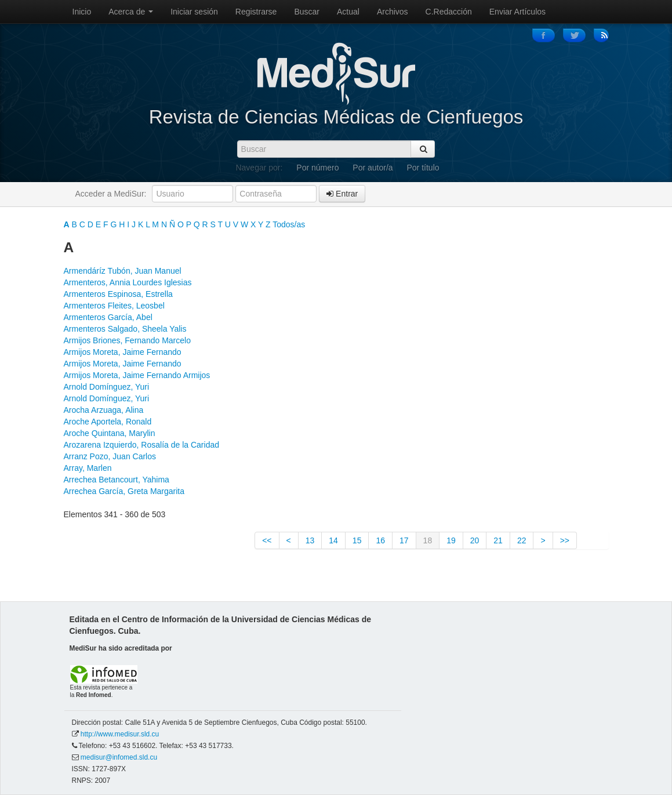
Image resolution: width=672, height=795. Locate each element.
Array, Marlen (88, 468)
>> (565, 540)
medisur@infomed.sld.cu (119, 757)
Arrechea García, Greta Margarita (124, 491)
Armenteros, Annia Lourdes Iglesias (128, 282)
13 (310, 540)
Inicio (82, 12)
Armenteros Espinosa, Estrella (118, 294)
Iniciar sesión (194, 12)
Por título (423, 168)
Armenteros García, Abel (108, 317)
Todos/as (289, 224)
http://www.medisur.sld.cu (120, 734)
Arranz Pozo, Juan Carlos (110, 456)
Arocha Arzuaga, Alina (104, 410)
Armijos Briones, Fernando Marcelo (127, 340)
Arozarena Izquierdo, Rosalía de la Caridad (142, 445)
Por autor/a (373, 168)
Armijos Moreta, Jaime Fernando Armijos (137, 375)
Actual (348, 12)
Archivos (393, 12)
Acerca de (131, 12)
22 (522, 540)
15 (357, 540)
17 (404, 540)
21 (498, 540)
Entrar (342, 194)
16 (380, 540)
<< (267, 540)
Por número (317, 168)
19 (451, 540)
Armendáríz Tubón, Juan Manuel (123, 271)
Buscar (307, 12)
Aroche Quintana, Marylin (110, 433)
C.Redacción (449, 12)
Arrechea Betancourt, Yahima (117, 480)
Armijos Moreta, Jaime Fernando (123, 352)
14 (333, 540)
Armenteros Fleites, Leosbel (114, 306)
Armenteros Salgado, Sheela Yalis (125, 329)
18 (428, 540)
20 (475, 540)
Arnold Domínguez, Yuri (107, 387)
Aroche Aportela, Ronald (108, 422)
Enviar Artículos (517, 12)
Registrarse (256, 12)
